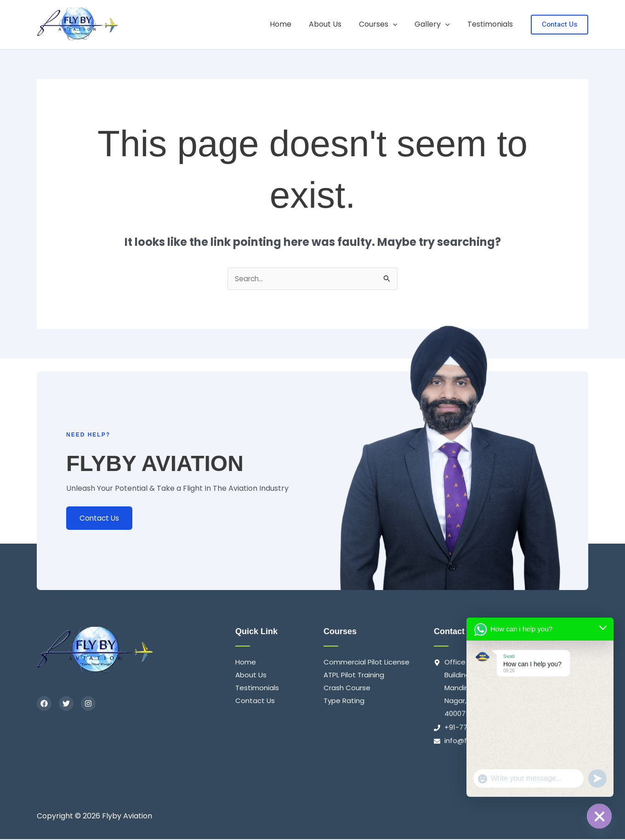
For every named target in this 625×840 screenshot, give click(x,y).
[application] (400, 24)
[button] (560, 25)
